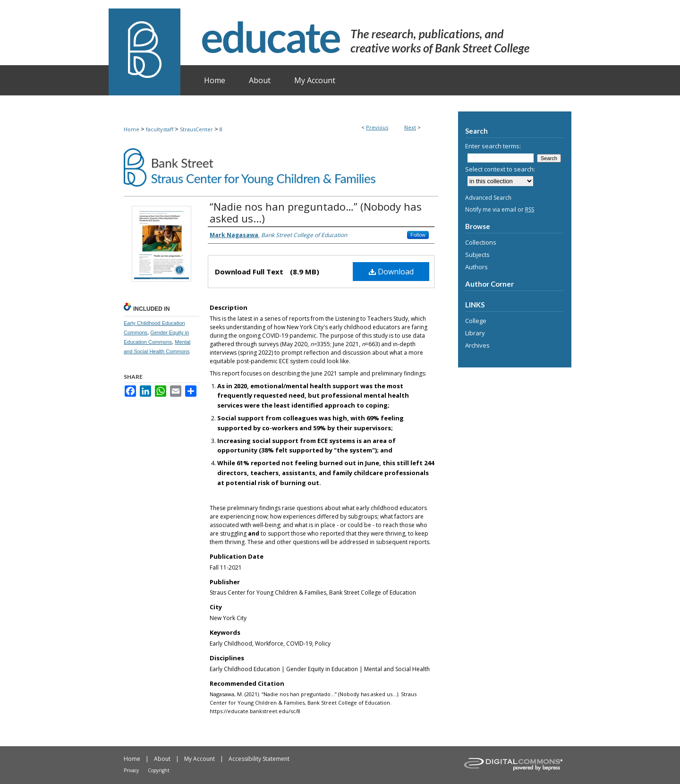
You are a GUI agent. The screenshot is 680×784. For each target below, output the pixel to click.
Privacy (131, 770)
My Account (200, 759)
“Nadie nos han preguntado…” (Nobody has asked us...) (316, 212)
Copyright (159, 770)
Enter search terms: (493, 146)
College (476, 321)
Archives (477, 345)
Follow (418, 235)
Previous (377, 127)
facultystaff (160, 129)
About (162, 759)
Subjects (477, 255)
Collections (481, 242)
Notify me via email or (500, 209)
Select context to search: (500, 169)
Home (132, 129)
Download (391, 272)
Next (410, 127)
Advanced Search (488, 198)
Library (475, 333)
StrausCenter (196, 129)
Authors (476, 267)
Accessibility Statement (259, 759)
